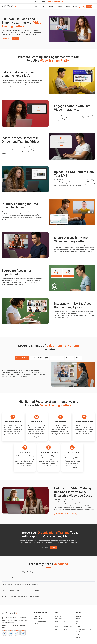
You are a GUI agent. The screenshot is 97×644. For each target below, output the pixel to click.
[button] (95, 6)
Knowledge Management (57, 358)
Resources (59, 6)
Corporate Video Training (22, 358)
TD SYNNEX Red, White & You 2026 (54, 2)
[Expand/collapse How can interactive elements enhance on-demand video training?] (94, 585)
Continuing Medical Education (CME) (40, 358)
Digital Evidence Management (42, 621)
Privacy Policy (58, 616)
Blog (77, 621)
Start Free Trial (6, 39)
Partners (68, 6)
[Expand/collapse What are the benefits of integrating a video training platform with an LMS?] (94, 597)
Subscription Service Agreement (63, 627)
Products (35, 6)
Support (78, 627)
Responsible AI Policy (60, 621)
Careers (78, 634)
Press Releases (80, 632)
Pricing (75, 6)
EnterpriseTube (38, 619)
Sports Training (70, 358)
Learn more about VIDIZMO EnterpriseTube (66, 513)
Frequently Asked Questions (84, 629)
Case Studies (79, 619)
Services (43, 6)
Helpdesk (78, 637)
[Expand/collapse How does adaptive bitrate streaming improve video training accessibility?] (94, 578)
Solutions (51, 6)
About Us (78, 616)
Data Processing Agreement (62, 629)
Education (79, 358)
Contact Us (89, 6)
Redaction (36, 624)
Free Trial (82, 6)
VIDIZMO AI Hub (38, 616)
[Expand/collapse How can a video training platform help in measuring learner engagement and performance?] (94, 591)
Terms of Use (58, 619)
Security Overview (60, 624)
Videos (78, 624)
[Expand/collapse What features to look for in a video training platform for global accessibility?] (94, 572)
